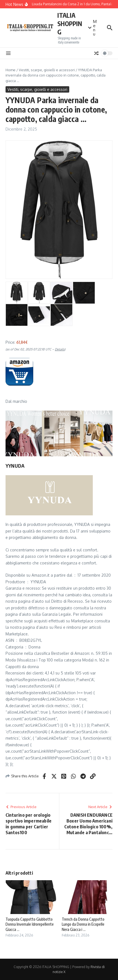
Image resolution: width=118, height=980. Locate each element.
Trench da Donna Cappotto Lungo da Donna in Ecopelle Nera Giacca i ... (83, 924)
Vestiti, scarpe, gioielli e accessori (47, 70)
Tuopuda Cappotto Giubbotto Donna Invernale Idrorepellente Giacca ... (30, 924)
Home (11, 70)
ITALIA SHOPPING (70, 23)
